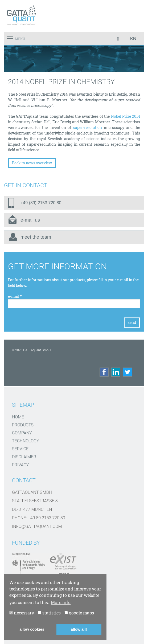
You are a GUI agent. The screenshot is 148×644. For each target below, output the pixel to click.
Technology (26, 441)
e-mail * (15, 296)
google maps (79, 613)
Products (23, 425)
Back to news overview (32, 163)
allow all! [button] (79, 629)
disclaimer (24, 457)
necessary (22, 613)
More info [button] (61, 602)
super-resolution (87, 127)
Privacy (20, 465)
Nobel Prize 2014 (125, 116)
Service (20, 449)
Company (22, 433)
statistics (49, 613)
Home (18, 417)
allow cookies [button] (32, 629)
